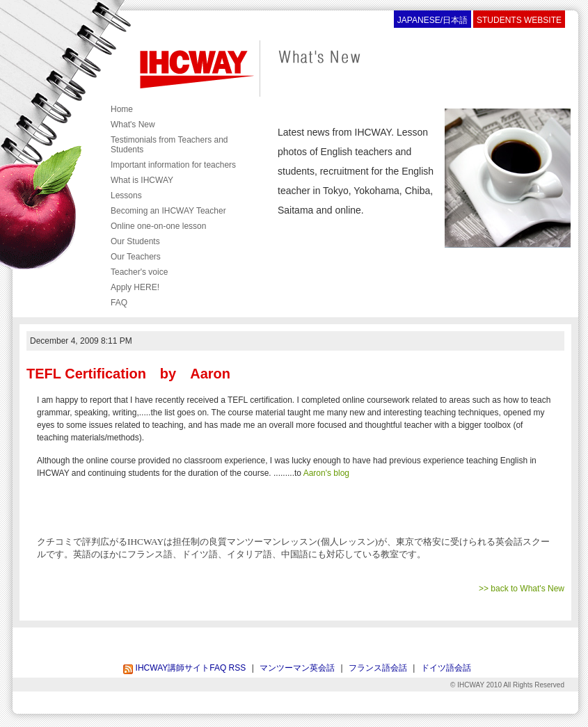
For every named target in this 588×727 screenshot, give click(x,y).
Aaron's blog (326, 473)
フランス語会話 (378, 668)
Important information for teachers (173, 165)
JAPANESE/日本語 (432, 20)
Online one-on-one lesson (158, 226)
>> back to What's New (522, 589)
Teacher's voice (139, 272)
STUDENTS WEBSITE (519, 20)
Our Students (135, 241)
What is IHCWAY (142, 180)
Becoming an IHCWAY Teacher (168, 211)
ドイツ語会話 (446, 668)
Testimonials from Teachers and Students (169, 145)
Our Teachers (136, 257)
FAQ (119, 303)
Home (122, 109)
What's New (133, 125)
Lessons (126, 195)
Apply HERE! (135, 287)
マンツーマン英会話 (297, 668)
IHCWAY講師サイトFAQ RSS (184, 668)
